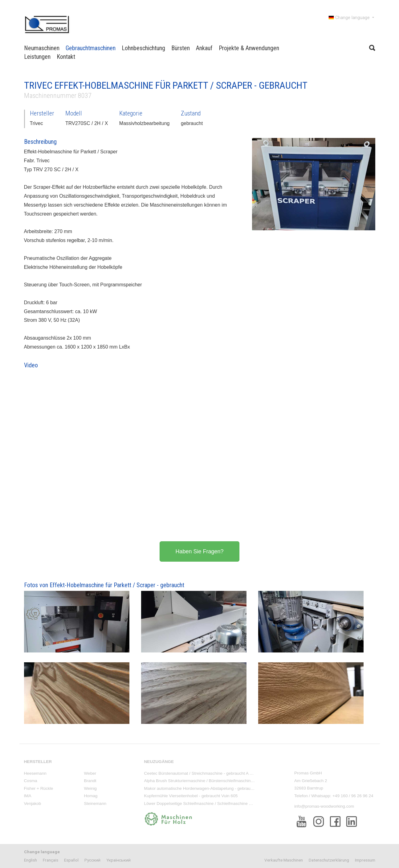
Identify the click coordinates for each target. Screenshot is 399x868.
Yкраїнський (118, 860)
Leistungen (37, 57)
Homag (91, 796)
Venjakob (33, 803)
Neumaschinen (42, 48)
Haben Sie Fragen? (199, 551)
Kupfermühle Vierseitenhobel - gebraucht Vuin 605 (191, 796)
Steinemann (95, 803)
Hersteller (38, 762)
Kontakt (66, 57)
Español (71, 860)
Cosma (31, 781)
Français (51, 860)
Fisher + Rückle (39, 788)
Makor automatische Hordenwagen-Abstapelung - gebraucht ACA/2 (207, 788)
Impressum (365, 860)
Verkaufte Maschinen (284, 860)
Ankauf (204, 48)
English (31, 860)
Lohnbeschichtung (143, 48)
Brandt (90, 781)
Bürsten (181, 48)
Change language (352, 18)
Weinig (90, 788)
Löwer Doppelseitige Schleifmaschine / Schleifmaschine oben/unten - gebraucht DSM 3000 (229, 803)
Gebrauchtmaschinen (91, 48)
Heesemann (35, 773)
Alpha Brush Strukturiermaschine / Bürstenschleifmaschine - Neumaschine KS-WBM (222, 781)
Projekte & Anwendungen (249, 48)
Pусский (92, 860)
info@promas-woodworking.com (324, 806)
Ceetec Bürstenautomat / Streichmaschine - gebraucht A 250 (200, 773)
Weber (90, 773)
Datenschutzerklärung (329, 860)
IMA (28, 796)
